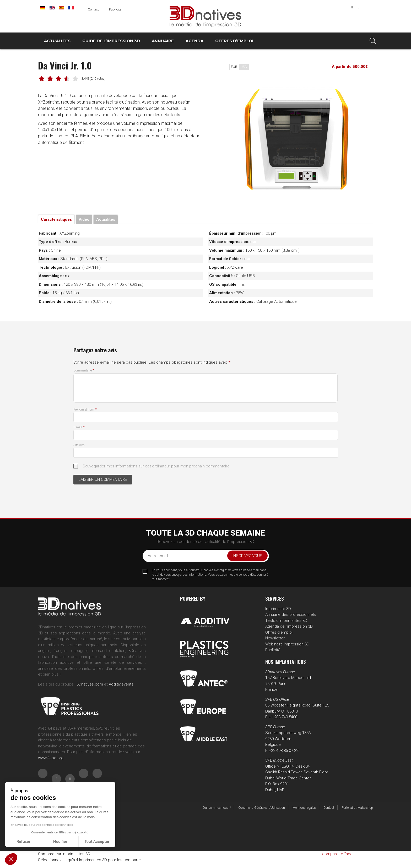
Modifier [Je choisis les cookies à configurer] (60, 842)
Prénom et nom (85, 409)
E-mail (79, 427)
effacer (347, 854)
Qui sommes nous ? (217, 808)
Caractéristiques (56, 219)
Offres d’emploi (234, 41)
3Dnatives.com (90, 684)
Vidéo (84, 219)
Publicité (115, 9)
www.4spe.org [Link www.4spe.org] (51, 758)
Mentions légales (304, 808)
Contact (93, 9)
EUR (234, 67)
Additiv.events (121, 684)
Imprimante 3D (278, 609)
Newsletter (275, 638)
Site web (79, 445)
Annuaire (163, 41)
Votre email (158, 556)
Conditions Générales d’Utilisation (262, 808)
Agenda (194, 41)
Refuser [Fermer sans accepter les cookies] (23, 842)
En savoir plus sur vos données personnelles (42, 825)
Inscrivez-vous (247, 556)
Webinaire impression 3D (287, 644)
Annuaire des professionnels (291, 614)
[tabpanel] (296, 138)
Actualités (57, 41)
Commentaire (84, 370)
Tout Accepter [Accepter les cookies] (97, 842)
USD (244, 67)
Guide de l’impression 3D (111, 41)
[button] (11, 859)
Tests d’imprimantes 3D (286, 621)
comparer (331, 854)
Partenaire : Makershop (357, 808)
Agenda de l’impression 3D (289, 626)
